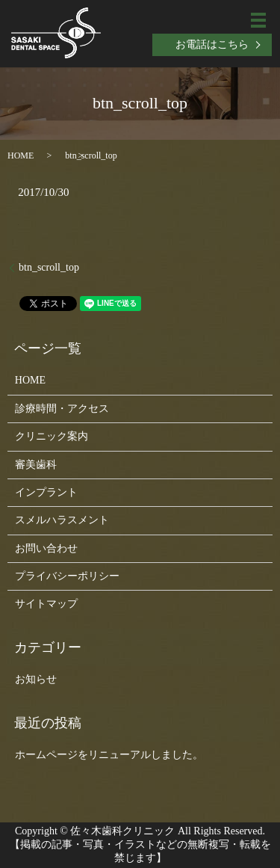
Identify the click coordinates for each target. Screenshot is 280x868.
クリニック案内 (52, 436)
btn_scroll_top (49, 267)
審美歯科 (36, 465)
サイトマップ (46, 604)
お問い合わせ (46, 548)
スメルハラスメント (62, 520)
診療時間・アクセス (62, 409)
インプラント (46, 492)
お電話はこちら (212, 44)
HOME (21, 156)
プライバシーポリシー (67, 576)
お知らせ (36, 679)
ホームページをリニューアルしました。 (109, 755)
